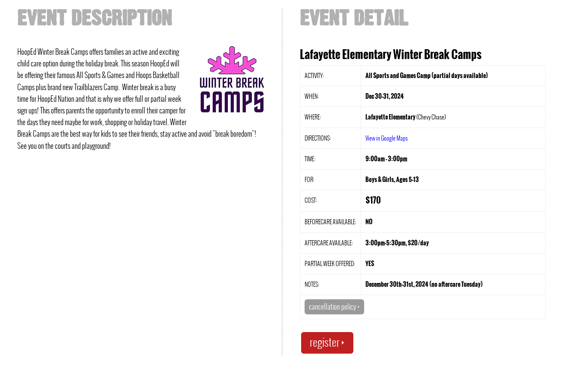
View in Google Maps (387, 138)
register (327, 342)
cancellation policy (334, 307)
